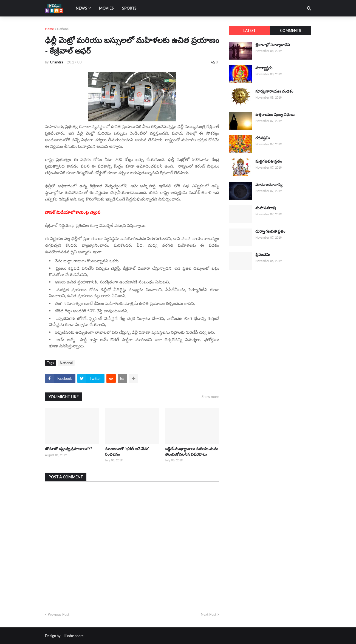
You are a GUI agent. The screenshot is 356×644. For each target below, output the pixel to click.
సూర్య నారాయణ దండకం (274, 91)
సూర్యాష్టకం (264, 68)
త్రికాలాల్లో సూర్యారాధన (273, 44)
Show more (210, 397)
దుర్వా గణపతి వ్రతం (270, 231)
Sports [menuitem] (129, 8)
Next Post (209, 614)
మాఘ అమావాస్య (269, 184)
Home (49, 29)
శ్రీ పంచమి (263, 254)
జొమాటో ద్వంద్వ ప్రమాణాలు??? (68, 449)
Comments (290, 30)
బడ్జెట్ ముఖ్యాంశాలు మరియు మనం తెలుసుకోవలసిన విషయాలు (191, 451)
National (63, 29)
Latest (249, 30)
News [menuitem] (81, 8)
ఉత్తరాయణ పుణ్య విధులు (275, 114)
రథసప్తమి (263, 138)
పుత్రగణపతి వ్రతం (269, 161)
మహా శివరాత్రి (265, 208)
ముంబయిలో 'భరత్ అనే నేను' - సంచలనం (128, 451)
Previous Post (59, 614)
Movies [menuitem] (106, 8)
